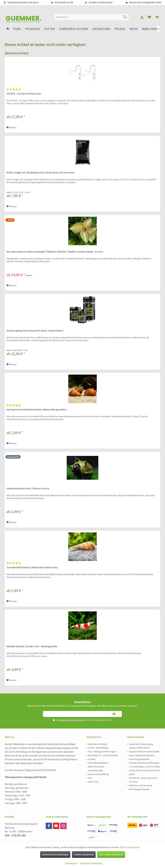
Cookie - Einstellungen (98, 748)
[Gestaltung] (101, 29)
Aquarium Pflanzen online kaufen (144, 751)
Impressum (93, 782)
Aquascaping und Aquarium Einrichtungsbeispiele (142, 757)
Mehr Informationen (130, 847)
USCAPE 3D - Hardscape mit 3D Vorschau (143, 780)
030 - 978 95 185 (15, 835)
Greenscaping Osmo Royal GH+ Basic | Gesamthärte (35, 330)
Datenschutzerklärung (98, 774)
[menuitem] (157, 17)
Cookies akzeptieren (84, 855)
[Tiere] (17, 29)
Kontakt (92, 759)
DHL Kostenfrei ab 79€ (64, 2)
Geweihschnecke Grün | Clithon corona (28, 488)
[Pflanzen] (32, 29)
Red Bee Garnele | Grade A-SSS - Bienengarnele (32, 646)
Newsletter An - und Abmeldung (103, 755)
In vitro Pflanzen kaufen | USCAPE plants (144, 772)
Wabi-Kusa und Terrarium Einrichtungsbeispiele (141, 787)
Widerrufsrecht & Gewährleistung (96, 768)
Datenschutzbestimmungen (71, 720)
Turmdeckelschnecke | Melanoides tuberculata (32, 567)
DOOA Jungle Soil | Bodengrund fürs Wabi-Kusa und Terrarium (41, 172)
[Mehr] (133, 29)
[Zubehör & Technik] (74, 29)
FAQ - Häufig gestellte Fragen (102, 751)
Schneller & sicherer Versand (101, 2)
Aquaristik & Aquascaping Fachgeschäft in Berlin (141, 746)
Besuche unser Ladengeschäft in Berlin (145, 2)
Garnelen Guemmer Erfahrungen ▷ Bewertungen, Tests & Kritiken (145, 765)
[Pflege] (120, 29)
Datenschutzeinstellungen (55, 855)
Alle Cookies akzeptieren (111, 855)
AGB (90, 778)
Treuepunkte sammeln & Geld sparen (23, 2)
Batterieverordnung (97, 744)
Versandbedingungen (98, 763)
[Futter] (49, 29)
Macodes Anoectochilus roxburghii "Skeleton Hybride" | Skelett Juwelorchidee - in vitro (55, 252)
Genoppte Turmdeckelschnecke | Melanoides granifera (36, 409)
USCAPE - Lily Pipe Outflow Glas (24, 94)
